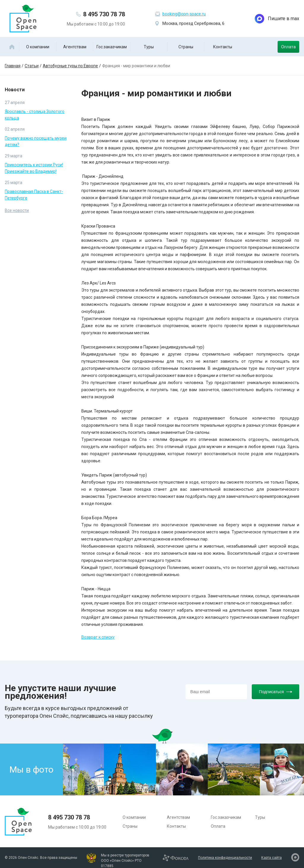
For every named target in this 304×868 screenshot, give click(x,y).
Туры (149, 47)
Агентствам (75, 47)
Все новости (17, 210)
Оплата (288, 47)
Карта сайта (271, 858)
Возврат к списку (98, 637)
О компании (38, 47)
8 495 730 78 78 (104, 14)
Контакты (223, 47)
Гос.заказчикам (112, 47)
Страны (186, 47)
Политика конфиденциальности (225, 858)
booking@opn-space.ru (184, 14)
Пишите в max (277, 19)
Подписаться (275, 692)
